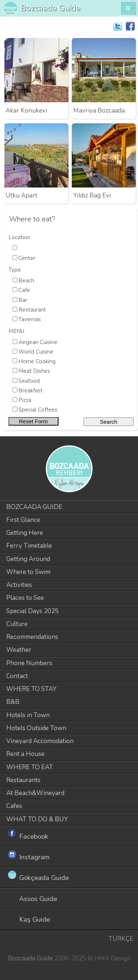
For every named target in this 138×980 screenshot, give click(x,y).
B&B (13, 702)
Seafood (29, 381)
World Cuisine (36, 352)
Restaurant (32, 310)
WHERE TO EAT (30, 767)
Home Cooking (37, 361)
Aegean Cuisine (38, 342)
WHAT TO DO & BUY (37, 819)
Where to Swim (28, 572)
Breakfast (31, 391)
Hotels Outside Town (36, 728)
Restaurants (23, 780)
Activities (19, 585)
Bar (23, 300)
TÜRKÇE (121, 939)
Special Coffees (38, 410)
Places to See (25, 598)
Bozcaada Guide (50, 8)
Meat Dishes (34, 371)
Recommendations (32, 637)
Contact (17, 676)
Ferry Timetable (29, 546)
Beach (26, 281)
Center (27, 258)
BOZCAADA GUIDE (34, 507)
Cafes (14, 806)
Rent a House (25, 754)
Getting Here (25, 533)
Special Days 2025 (32, 611)
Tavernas (30, 319)
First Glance (23, 520)
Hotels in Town (28, 715)
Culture (17, 624)
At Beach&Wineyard (35, 793)
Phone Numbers (29, 663)
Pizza (25, 400)
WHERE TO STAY (31, 689)
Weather (19, 650)
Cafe (24, 290)
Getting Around (28, 559)
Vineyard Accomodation (40, 741)
